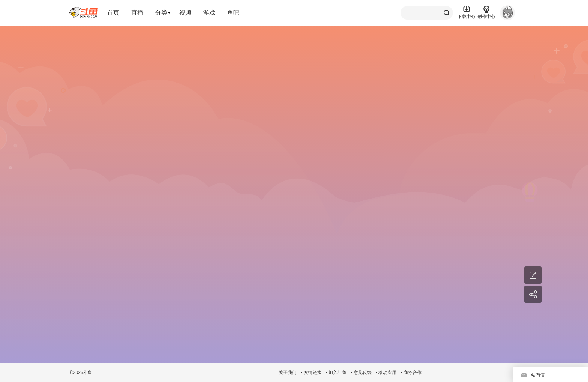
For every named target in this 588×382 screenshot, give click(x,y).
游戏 (209, 13)
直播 (137, 13)
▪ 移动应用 (386, 373)
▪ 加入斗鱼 (336, 373)
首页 (113, 13)
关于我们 (288, 373)
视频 (185, 13)
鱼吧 (233, 13)
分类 (161, 13)
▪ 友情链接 (311, 373)
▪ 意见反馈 (361, 373)
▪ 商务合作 (411, 373)
